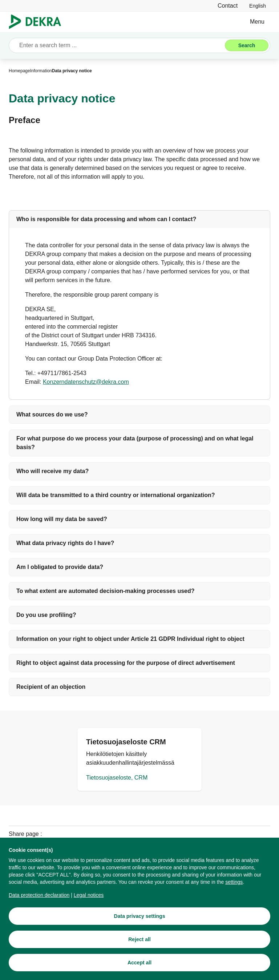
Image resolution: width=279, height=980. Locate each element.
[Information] (41, 71)
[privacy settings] (234, 888)
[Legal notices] (89, 902)
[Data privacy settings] (139, 923)
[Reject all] (139, 946)
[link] (258, 6)
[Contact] (228, 6)
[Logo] (38, 22)
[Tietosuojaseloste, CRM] (139, 759)
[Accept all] (139, 969)
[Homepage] (19, 71)
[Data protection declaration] (39, 902)
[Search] (247, 45)
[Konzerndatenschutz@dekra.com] (86, 382)
